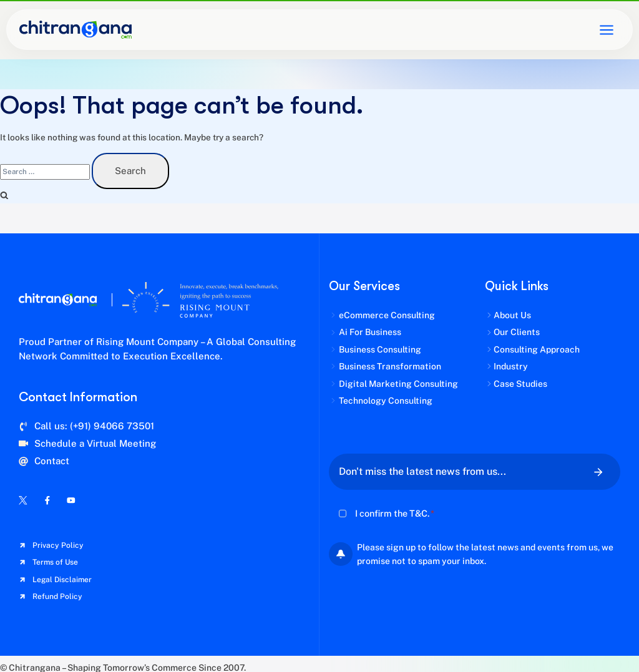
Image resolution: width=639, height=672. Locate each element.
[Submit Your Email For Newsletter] (599, 472)
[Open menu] (606, 30)
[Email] (455, 472)
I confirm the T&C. (395, 513)
